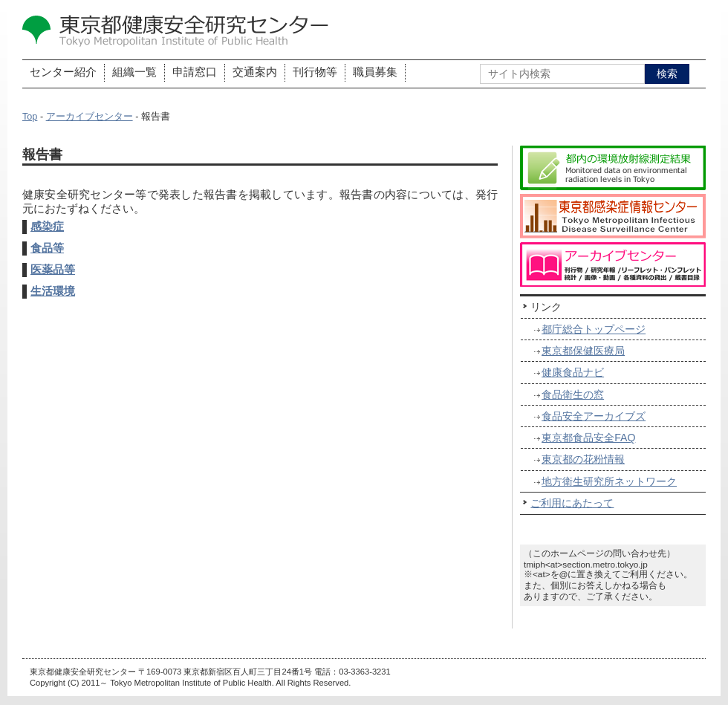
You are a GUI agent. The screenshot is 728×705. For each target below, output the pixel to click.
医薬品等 (53, 270)
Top (30, 117)
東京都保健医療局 (583, 351)
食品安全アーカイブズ (594, 416)
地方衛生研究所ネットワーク (609, 481)
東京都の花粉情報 (583, 459)
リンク (546, 307)
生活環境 (53, 291)
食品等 (47, 248)
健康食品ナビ (573, 372)
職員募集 (375, 72)
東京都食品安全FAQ (588, 438)
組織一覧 (134, 72)
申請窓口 (195, 72)
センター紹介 (63, 72)
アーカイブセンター (90, 117)
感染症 (47, 227)
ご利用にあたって (572, 503)
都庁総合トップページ (594, 329)
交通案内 (255, 72)
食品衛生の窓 (573, 394)
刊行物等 (315, 72)
